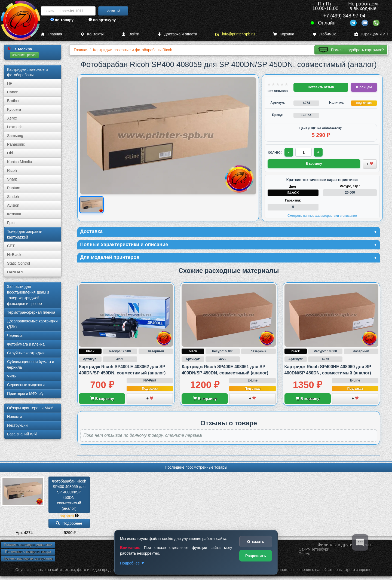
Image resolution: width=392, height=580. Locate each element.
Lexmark (14, 127)
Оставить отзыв (321, 87)
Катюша (14, 214)
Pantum (14, 188)
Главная (51, 34)
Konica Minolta (20, 162)
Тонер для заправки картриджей (25, 234)
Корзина (284, 34)
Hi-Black (14, 255)
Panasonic (16, 144)
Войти (130, 34)
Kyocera (14, 109)
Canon (13, 92)
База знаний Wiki (22, 434)
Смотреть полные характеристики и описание (322, 216)
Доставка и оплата (177, 34)
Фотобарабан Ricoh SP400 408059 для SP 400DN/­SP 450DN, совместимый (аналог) (70, 495)
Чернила (15, 335)
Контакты (92, 34)
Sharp (12, 179)
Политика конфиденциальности (28, 545)
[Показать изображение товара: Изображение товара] (91, 205)
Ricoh (12, 170)
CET (11, 246)
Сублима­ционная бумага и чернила (31, 364)
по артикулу (102, 20)
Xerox (12, 118)
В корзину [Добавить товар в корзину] (314, 164)
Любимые (324, 34)
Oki (10, 153)
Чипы (12, 376)
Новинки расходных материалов (28, 558)
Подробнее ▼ (132, 563)
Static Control (19, 263)
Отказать (256, 542)
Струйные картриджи (26, 353)
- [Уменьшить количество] (289, 152)
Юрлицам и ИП (371, 34)
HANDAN (15, 272)
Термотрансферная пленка (31, 312)
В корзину (102, 399)
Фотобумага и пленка (26, 344)
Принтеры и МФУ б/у (25, 393)
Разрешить (256, 556)
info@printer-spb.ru (235, 34)
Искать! (113, 11)
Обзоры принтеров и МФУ (30, 408)
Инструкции (17, 425)
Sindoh (13, 197)
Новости (14, 417)
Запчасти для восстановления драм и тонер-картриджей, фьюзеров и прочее (28, 295)
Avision (13, 205)
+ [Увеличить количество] (318, 152)
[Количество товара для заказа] (304, 152)
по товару (62, 20)
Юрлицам (364, 87)
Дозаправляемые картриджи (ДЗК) (32, 324)
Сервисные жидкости (26, 385)
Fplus (12, 223)
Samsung (15, 136)
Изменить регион (24, 55)
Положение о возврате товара (28, 552)
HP (10, 83)
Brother (13, 101)
